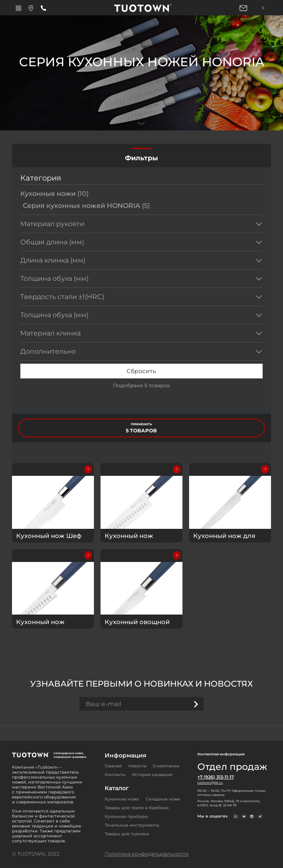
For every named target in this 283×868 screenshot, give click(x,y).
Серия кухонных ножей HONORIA (86, 206)
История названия (152, 775)
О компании (166, 766)
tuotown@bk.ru (210, 782)
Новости (137, 766)
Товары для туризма (127, 834)
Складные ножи (163, 799)
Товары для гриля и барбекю (137, 808)
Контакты (115, 775)
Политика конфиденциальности (147, 854)
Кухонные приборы (126, 816)
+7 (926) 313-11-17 (216, 777)
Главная (113, 766)
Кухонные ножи (54, 194)
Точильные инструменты (132, 825)
